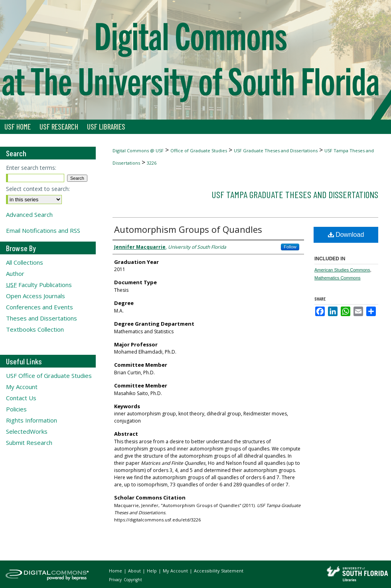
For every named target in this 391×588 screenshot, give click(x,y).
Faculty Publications (39, 285)
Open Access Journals (36, 296)
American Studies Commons (342, 270)
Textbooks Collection (35, 329)
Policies (16, 409)
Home (116, 571)
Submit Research (29, 442)
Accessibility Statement (219, 571)
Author (15, 273)
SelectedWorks (27, 431)
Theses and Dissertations (41, 318)
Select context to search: (38, 189)
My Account (22, 387)
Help (152, 571)
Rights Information (32, 420)
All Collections (25, 262)
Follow (290, 247)
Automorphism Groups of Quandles (188, 229)
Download (346, 235)
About (135, 571)
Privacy (116, 580)
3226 (152, 163)
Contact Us (21, 398)
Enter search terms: (31, 168)
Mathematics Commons (338, 278)
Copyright (133, 580)
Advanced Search (29, 214)
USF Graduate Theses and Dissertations (276, 150)
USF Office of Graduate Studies (49, 376)
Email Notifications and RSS (43, 230)
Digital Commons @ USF (138, 150)
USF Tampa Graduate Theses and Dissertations (295, 194)
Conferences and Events (39, 307)
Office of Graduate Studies (199, 150)
